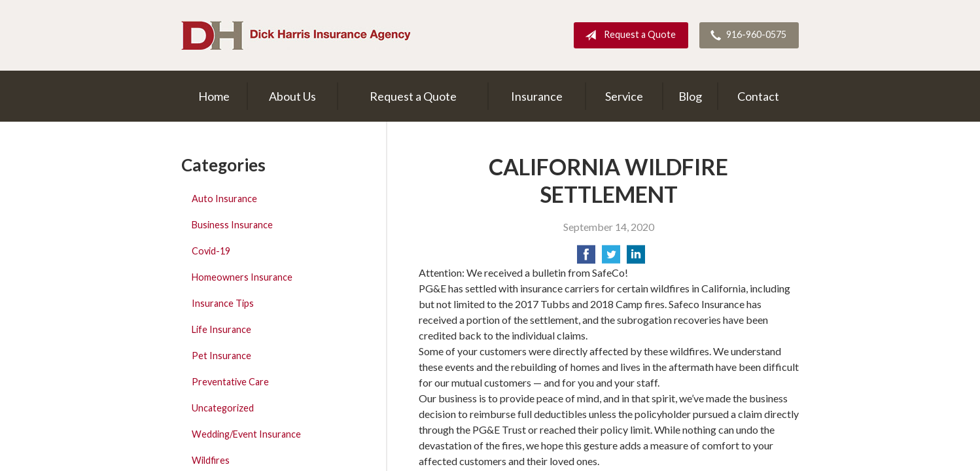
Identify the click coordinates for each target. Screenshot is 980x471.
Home (214, 96)
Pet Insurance (221, 356)
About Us (292, 96)
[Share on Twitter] (611, 258)
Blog (690, 96)
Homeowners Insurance (242, 277)
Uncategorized (223, 408)
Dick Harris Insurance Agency (296, 35)
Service (624, 96)
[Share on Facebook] (586, 258)
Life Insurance (221, 329)
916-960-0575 (746, 35)
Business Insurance (232, 225)
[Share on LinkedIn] (636, 258)
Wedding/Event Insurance (246, 434)
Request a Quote (628, 35)
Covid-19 (211, 251)
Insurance (537, 96)
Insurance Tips (223, 303)
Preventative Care (230, 382)
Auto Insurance (224, 199)
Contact (758, 96)
